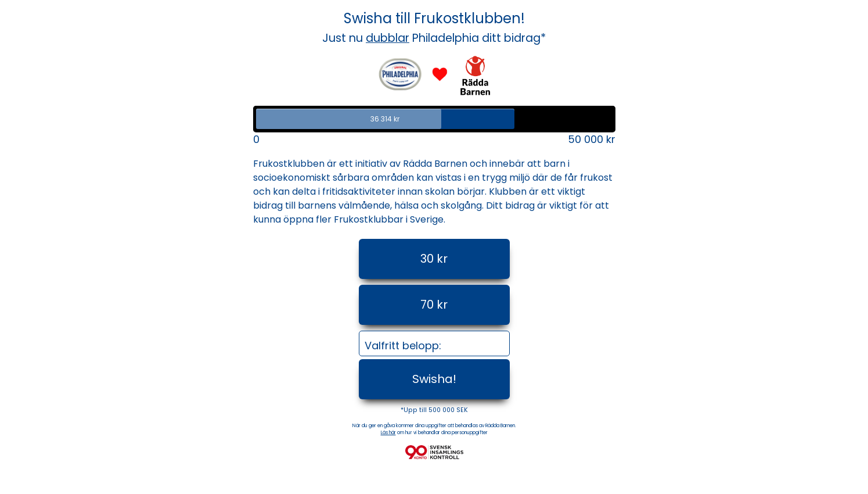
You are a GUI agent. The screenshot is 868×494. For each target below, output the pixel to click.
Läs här (388, 433)
